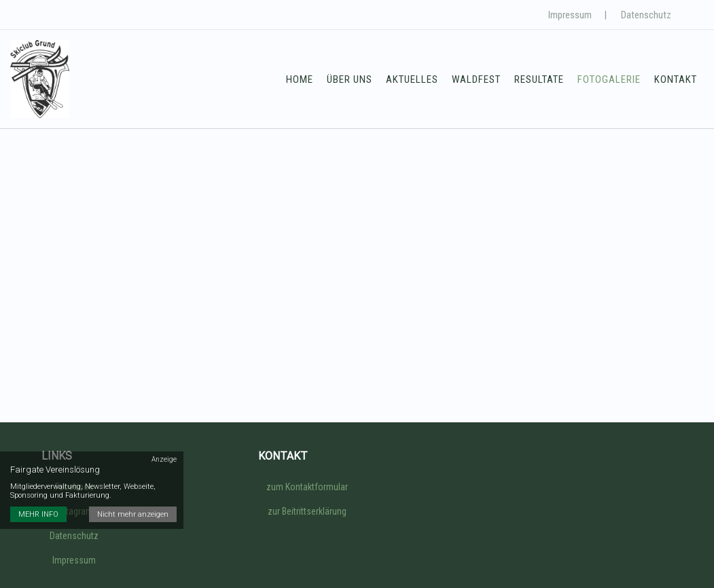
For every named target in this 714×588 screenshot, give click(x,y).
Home (300, 79)
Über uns (350, 79)
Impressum (570, 15)
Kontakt (676, 79)
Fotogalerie (609, 79)
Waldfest (476, 79)
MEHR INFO (38, 514)
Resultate (539, 79)
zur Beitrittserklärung (307, 511)
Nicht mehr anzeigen (133, 514)
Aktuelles (412, 79)
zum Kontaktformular (307, 487)
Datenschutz (646, 15)
